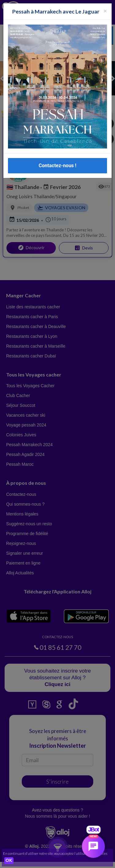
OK (9, 861)
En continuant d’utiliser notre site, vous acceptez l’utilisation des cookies (55, 853)
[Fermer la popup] (105, 10)
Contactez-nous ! (57, 165)
